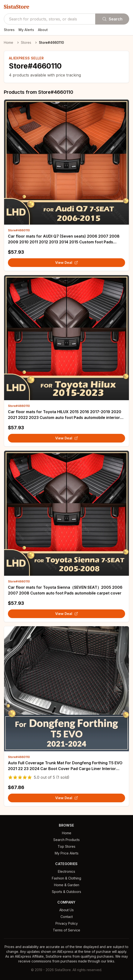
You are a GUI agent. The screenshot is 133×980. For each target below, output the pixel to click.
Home (9, 42)
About (43, 30)
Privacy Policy (67, 923)
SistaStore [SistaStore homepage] (17, 7)
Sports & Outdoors (66, 892)
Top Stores (66, 846)
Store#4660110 (19, 230)
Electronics (66, 871)
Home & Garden (67, 885)
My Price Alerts (67, 853)
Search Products (66, 840)
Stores (9, 30)
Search (112, 19)
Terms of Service (66, 930)
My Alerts (26, 30)
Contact (67, 917)
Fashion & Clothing (66, 878)
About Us (66, 910)
